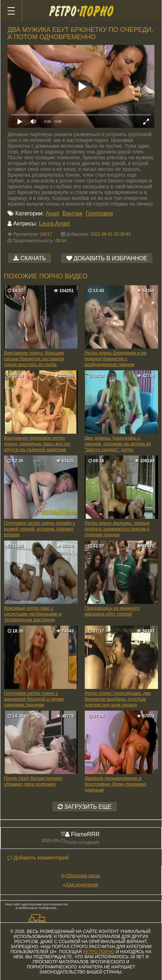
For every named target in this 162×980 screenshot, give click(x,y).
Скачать (33, 258)
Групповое (99, 213)
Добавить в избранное (110, 258)
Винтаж (72, 213)
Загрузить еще (85, 807)
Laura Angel (54, 224)
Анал (52, 213)
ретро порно (99, 952)
